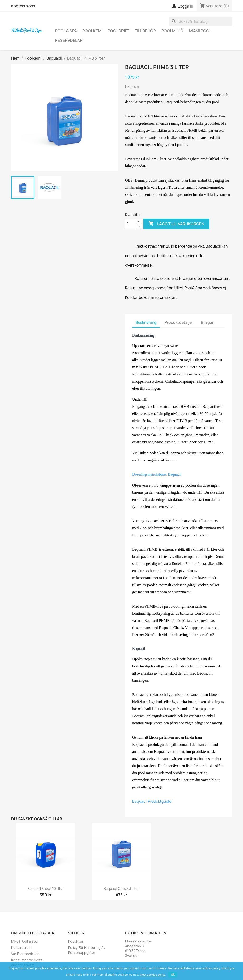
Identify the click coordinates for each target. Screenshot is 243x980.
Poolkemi (92, 31)
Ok (173, 975)
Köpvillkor (76, 941)
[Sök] (201, 21)
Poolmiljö (172, 31)
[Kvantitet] (131, 224)
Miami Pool (200, 31)
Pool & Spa (66, 31)
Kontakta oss (23, 6)
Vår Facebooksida (25, 954)
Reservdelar (69, 40)
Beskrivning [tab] (146, 322)
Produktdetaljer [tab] (179, 322)
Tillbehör (145, 31)
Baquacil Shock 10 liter (46, 889)
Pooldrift (119, 31)
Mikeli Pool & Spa (24, 941)
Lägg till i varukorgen (176, 224)
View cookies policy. (153, 975)
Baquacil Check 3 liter (121, 889)
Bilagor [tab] (207, 322)
